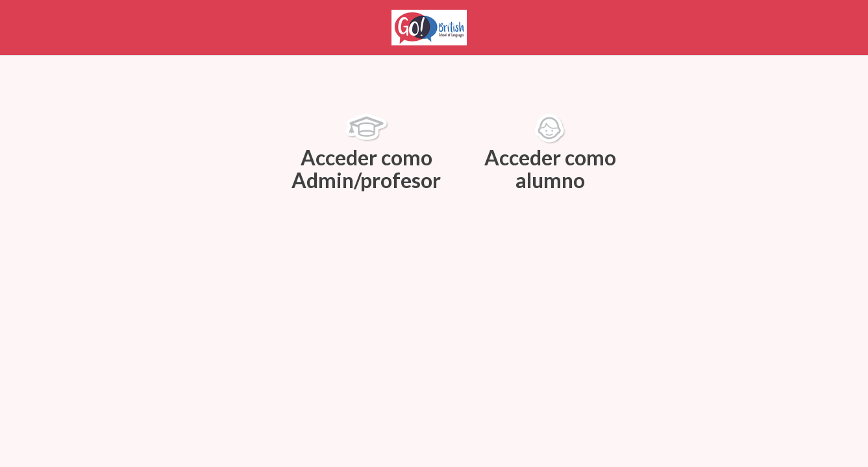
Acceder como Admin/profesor (366, 153)
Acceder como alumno (550, 153)
